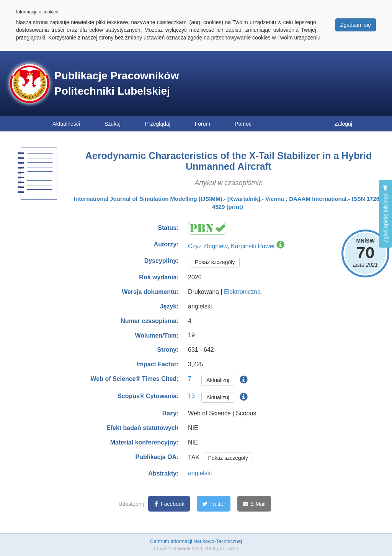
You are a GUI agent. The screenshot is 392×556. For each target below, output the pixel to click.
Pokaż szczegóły (215, 262)
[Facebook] (169, 504)
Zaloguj (343, 124)
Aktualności (66, 124)
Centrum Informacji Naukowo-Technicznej (196, 541)
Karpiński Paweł (253, 246)
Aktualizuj (218, 380)
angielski (200, 473)
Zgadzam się (356, 25)
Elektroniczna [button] (242, 292)
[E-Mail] (254, 504)
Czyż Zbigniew (208, 246)
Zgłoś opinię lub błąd (385, 214)
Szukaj (113, 124)
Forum (203, 124)
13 (191, 396)
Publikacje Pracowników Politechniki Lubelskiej (117, 83)
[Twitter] (214, 504)
